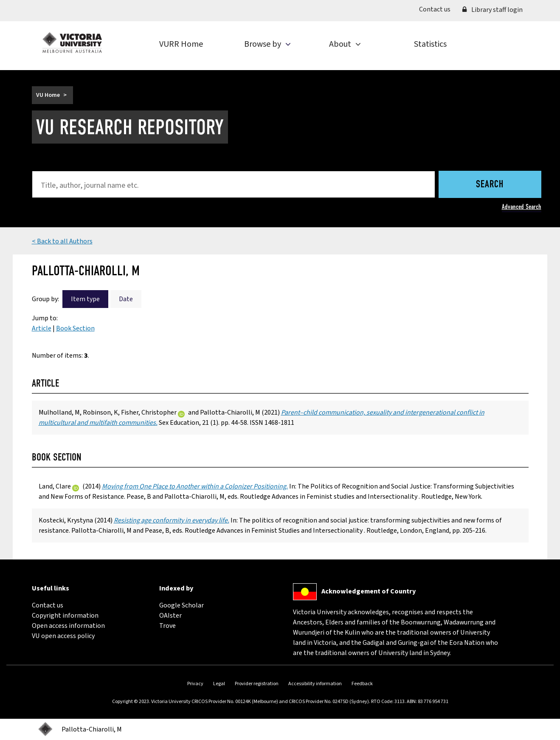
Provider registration (257, 684)
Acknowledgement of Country (369, 591)
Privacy (195, 684)
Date (126, 299)
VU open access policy (63, 636)
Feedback (362, 684)
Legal (219, 684)
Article (42, 328)
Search (490, 185)
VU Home (48, 95)
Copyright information (65, 616)
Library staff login (492, 10)
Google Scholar (182, 605)
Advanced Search (522, 207)
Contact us (438, 9)
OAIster (170, 616)
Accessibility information (315, 684)
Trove (167, 626)
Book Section (75, 328)
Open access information (68, 626)
